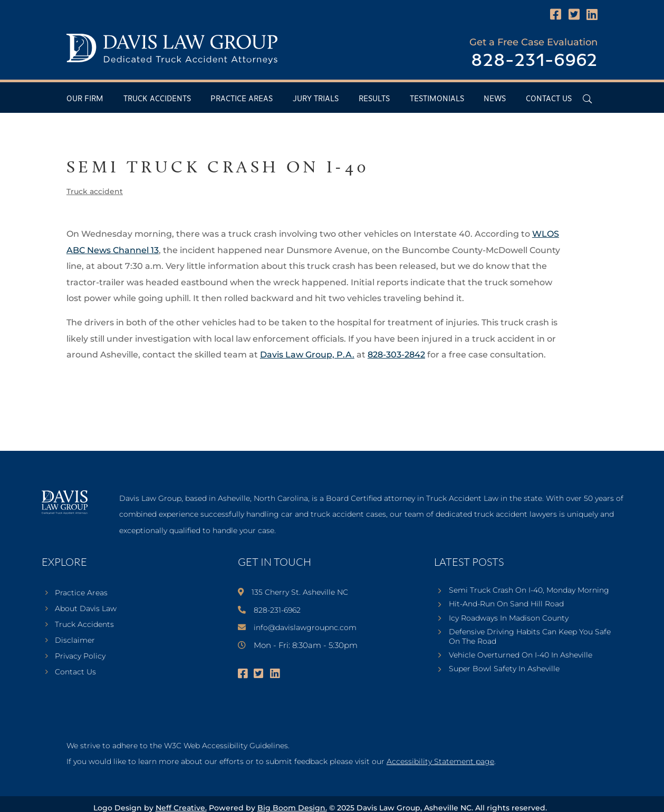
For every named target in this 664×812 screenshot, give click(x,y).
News (495, 99)
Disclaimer (75, 641)
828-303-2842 (396, 355)
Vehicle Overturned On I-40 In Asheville (521, 655)
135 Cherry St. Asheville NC (300, 592)
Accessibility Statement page (440, 761)
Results (374, 99)
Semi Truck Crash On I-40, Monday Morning (529, 590)
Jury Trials (316, 99)
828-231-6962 (534, 61)
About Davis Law (86, 609)
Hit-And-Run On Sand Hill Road (506, 604)
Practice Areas (242, 99)
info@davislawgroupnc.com (305, 627)
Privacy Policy (80, 656)
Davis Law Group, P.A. (307, 355)
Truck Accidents (157, 99)
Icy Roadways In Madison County (509, 618)
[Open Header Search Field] (587, 99)
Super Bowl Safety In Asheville (504, 669)
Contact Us (549, 99)
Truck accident (95, 191)
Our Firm (85, 99)
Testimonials (437, 99)
